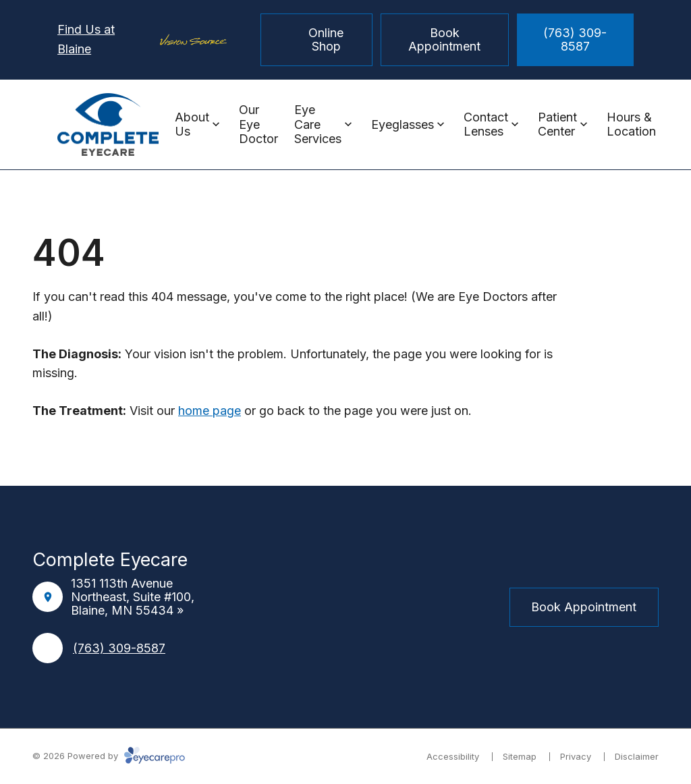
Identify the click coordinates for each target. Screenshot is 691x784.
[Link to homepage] (108, 125)
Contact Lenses (486, 124)
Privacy (576, 756)
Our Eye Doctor (258, 124)
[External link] (378, 607)
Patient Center (557, 124)
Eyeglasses (403, 124)
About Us (192, 124)
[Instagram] (345, 607)
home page (210, 411)
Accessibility (453, 756)
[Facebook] (313, 607)
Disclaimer (637, 756)
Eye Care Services (318, 124)
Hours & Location (631, 124)
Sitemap (520, 756)
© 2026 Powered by (109, 756)
